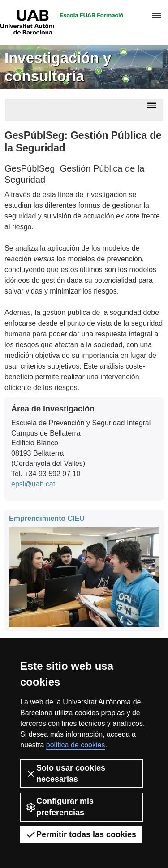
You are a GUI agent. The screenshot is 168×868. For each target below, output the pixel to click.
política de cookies (76, 745)
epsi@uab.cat (33, 484)
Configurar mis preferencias (60, 807)
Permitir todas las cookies (81, 834)
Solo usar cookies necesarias (65, 774)
